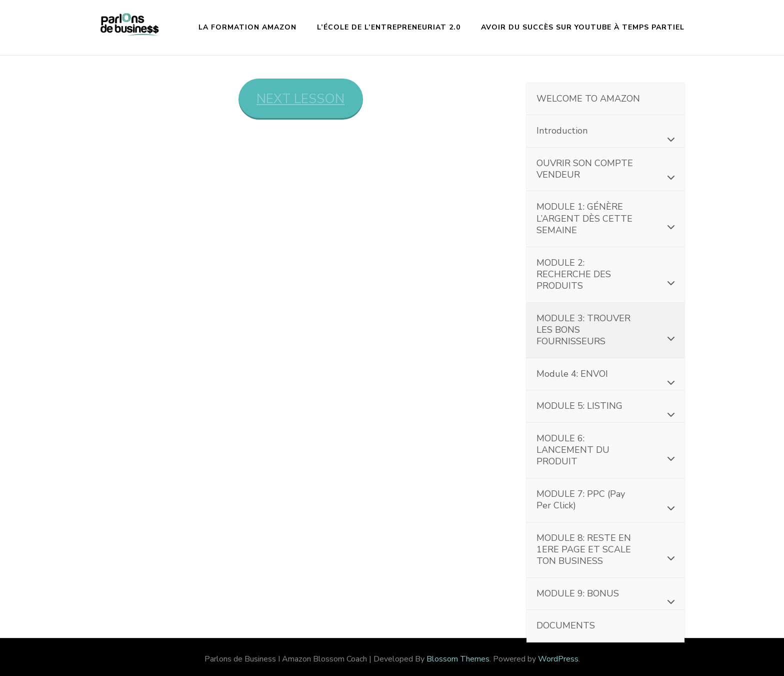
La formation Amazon (247, 27)
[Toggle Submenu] (667, 139)
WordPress (558, 659)
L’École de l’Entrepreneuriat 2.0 (389, 27)
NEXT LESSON (300, 99)
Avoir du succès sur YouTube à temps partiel (583, 27)
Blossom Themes (458, 659)
